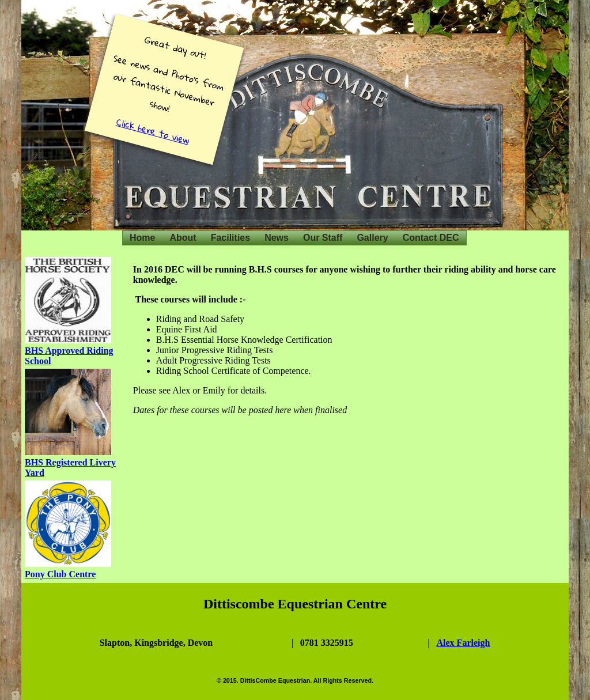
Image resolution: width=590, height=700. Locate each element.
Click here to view (153, 131)
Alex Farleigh (464, 643)
